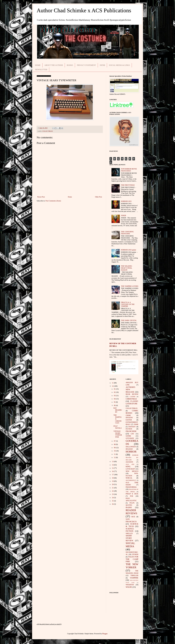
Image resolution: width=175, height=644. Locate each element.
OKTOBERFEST (131, 480)
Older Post (99, 197)
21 (113, 488)
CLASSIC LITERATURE (132, 402)
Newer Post (41, 197)
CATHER (133, 397)
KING (128, 467)
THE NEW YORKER (132, 566)
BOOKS (70, 65)
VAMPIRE (134, 578)
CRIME (128, 415)
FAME (136, 424)
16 (113, 471)
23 (113, 494)
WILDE (129, 587)
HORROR (131, 452)
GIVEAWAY (130, 438)
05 (115, 402)
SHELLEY (129, 533)
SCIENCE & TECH (132, 525)
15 (113, 468)
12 (113, 386)
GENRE (128, 436)
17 (113, 475)
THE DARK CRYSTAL (129, 320)
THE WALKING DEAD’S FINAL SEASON (127, 268)
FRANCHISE (131, 431)
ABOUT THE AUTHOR (54, 65)
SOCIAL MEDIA (130, 545)
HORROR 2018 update (129, 250)
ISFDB (102, 65)
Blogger (105, 634)
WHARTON (130, 585)
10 (115, 451)
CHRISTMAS (131, 399)
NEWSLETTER (41, 70)
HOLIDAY (129, 449)
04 (115, 399)
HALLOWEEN (131, 447)
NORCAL (129, 478)
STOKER (135, 554)
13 (113, 462)
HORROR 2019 (126, 201)
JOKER (124, 216)
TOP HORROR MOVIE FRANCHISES (129, 170)
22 (113, 491)
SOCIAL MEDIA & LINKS (119, 65)
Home (70, 197)
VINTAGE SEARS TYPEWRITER (118, 434)
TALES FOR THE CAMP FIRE (132, 559)
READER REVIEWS (131, 512)
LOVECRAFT (130, 469)
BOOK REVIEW (132, 394)
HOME (38, 65)
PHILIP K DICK (132, 494)
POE (132, 496)
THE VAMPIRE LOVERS (130, 286)
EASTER (129, 420)
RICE (133, 517)
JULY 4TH (130, 464)
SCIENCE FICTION (130, 530)
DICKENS (129, 418)
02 (115, 392)
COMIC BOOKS (132, 412)
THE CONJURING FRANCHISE (127, 233)
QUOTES (129, 505)
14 (113, 465)
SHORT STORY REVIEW (129, 538)
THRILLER (134, 575)
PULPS (132, 503)
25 (113, 501)
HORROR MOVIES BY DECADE (132, 457)
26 (113, 504)
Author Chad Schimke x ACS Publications (84, 10)
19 (113, 481)
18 (113, 478)
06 (115, 405)
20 (113, 484)
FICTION (129, 429)
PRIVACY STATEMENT (86, 65)
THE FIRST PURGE (128, 185)
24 (113, 498)
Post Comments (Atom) (53, 201)
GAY (132, 434)
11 (113, 383)
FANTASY (132, 427)
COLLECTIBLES (48, 131)
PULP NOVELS (117, 427)
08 (115, 444)
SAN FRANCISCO (131, 520)
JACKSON (129, 462)
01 (115, 389)
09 (115, 448)
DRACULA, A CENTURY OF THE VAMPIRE (128, 304)
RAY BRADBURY (118, 410)
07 (115, 441)
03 (115, 396)
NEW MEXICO (132, 471)
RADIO (129, 507)
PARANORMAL (131, 487)
